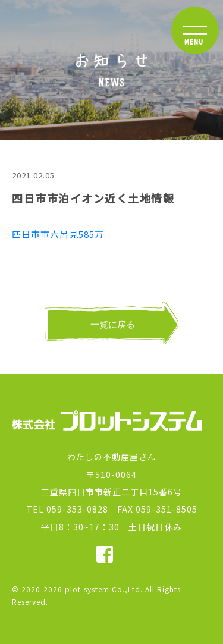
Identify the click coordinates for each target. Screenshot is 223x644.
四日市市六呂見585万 (58, 234)
